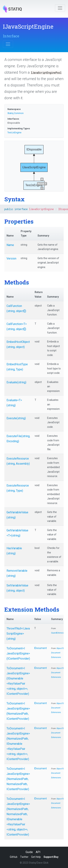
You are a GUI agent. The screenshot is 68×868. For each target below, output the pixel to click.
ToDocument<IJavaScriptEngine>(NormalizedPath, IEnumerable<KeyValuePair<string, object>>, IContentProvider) (18, 744)
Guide (29, 852)
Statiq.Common (16, 113)
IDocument (41, 648)
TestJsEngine (14, 132)
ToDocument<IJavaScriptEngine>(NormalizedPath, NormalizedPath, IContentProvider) (18, 779)
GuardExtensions (59, 633)
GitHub (14, 857)
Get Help (36, 857)
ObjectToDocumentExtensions (58, 653)
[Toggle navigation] (60, 8)
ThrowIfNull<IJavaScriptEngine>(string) (18, 634)
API (38, 852)
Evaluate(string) (16, 382)
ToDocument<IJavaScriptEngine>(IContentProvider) (18, 653)
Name (10, 245)
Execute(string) (16, 418)
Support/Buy (51, 857)
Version (11, 258)
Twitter (24, 857)
